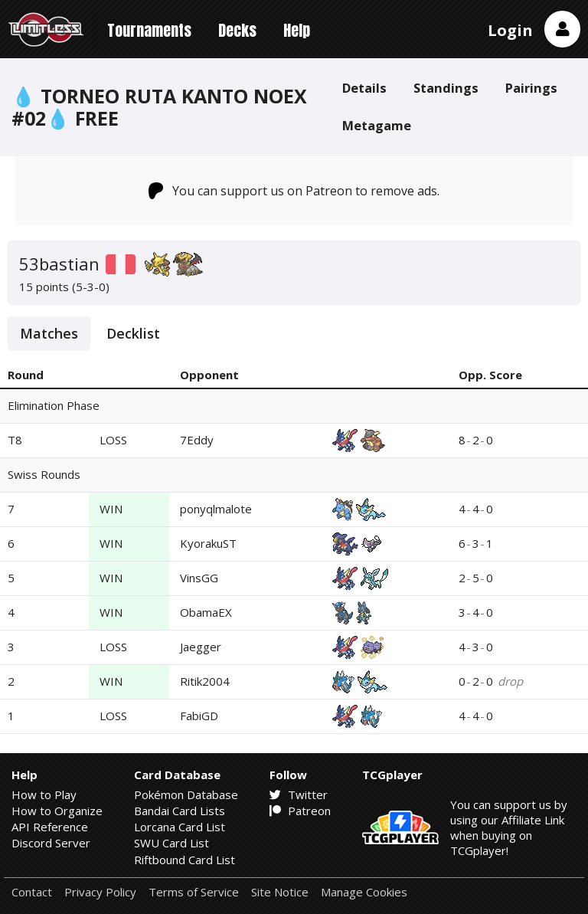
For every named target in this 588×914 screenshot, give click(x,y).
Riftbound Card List (185, 860)
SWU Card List (171, 843)
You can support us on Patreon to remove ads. (294, 191)
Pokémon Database (186, 794)
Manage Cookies (364, 892)
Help (297, 30)
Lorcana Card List (180, 827)
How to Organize (57, 811)
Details (364, 88)
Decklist (133, 333)
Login (510, 30)
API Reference (50, 827)
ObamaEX (206, 612)
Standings (446, 88)
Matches (49, 333)
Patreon (300, 811)
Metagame (377, 125)
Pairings (531, 88)
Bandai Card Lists (180, 811)
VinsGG (199, 578)
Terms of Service (194, 892)
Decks (237, 30)
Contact (32, 892)
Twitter (299, 794)
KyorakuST (208, 543)
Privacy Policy (100, 892)
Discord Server (51, 843)
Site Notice (280, 892)
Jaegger (201, 647)
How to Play (44, 794)
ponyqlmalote (216, 509)
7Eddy (197, 440)
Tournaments (149, 30)
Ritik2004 (205, 681)
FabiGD (199, 716)
